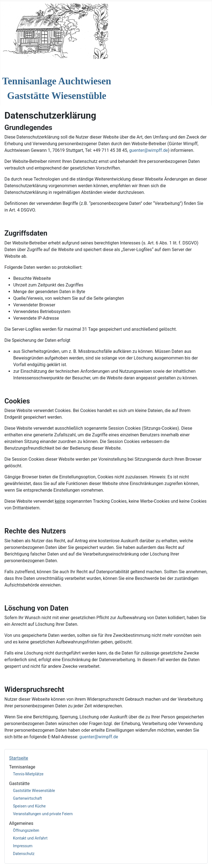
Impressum (23, 846)
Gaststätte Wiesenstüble (34, 791)
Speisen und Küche (29, 806)
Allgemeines (21, 823)
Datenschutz (24, 854)
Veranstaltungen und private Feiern (43, 814)
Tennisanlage (22, 767)
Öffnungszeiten (26, 830)
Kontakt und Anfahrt (30, 838)
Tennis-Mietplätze (28, 774)
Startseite (19, 758)
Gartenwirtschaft (27, 798)
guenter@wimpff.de (149, 150)
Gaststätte (19, 784)
